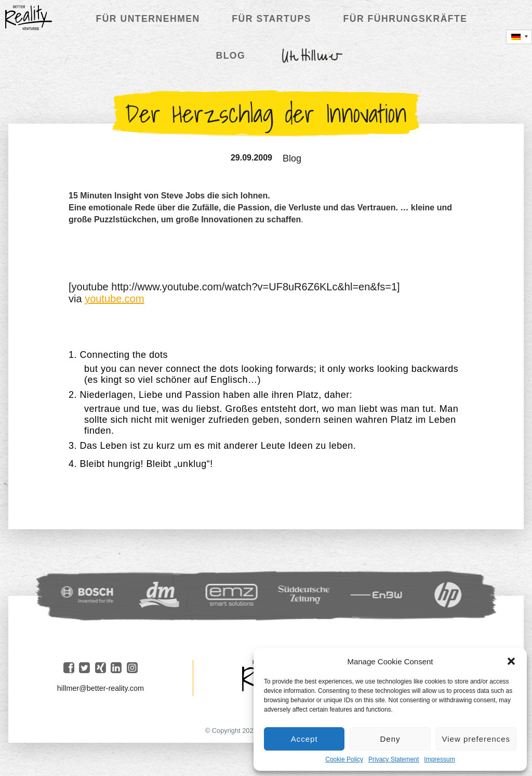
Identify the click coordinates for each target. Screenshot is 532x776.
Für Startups (271, 19)
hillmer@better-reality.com (101, 688)
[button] (511, 661)
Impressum (439, 759)
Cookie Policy (344, 759)
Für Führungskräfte (405, 19)
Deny (390, 739)
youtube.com (115, 299)
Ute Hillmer (312, 56)
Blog (230, 56)
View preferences (476, 739)
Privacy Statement (394, 759)
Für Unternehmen (148, 19)
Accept (304, 739)
